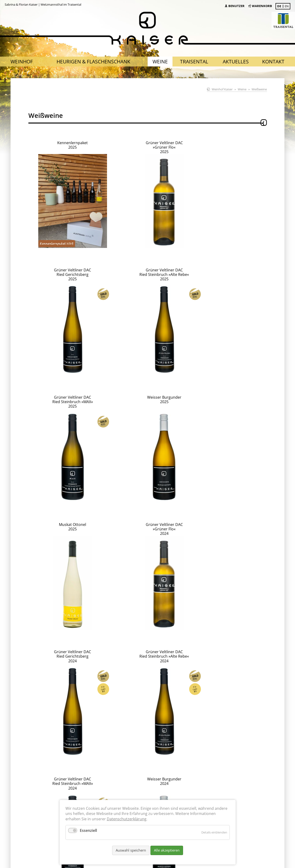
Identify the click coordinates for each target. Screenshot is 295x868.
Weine (242, 89)
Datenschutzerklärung (127, 819)
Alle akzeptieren (167, 850)
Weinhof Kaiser (222, 89)
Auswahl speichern (131, 850)
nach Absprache (89, 784)
